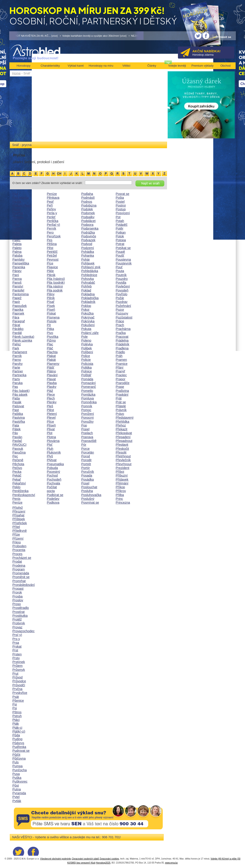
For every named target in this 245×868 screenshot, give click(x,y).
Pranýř (120, 371)
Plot (50, 433)
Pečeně (18, 460)
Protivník (19, 623)
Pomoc (86, 410)
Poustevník (124, 263)
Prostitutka (20, 616)
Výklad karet (76, 66)
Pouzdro (122, 279)
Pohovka (88, 279)
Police (86, 356)
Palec (17, 240)
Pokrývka (88, 321)
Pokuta (86, 329)
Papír (16, 302)
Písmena (53, 317)
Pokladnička (90, 298)
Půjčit (16, 755)
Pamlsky (19, 260)
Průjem (18, 666)
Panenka (19, 267)
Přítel (16, 527)
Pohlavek (88, 263)
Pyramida (19, 793)
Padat (17, 209)
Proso (17, 604)
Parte (16, 367)
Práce (120, 321)
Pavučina (19, 452)
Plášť (51, 367)
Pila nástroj (55, 286)
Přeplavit (122, 445)
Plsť (50, 445)
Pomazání (89, 383)
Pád (15, 194)
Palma (17, 252)
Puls (16, 762)
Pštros (17, 712)
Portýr (86, 468)
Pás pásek (20, 395)
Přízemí (18, 539)
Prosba (18, 596)
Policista (87, 364)
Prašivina (122, 391)
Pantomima (21, 294)
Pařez (17, 344)
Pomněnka (89, 402)
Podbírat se (55, 495)
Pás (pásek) (21, 391)
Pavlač (17, 441)
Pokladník (88, 302)
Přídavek (122, 479)
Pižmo (51, 340)
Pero (50, 232)
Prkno (17, 542)
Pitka (51, 329)
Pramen (121, 360)
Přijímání (122, 483)
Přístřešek (20, 523)
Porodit (87, 460)
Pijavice (53, 267)
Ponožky (88, 422)
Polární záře (90, 333)
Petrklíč (52, 252)
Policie (86, 360)
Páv (15, 433)
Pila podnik (55, 290)
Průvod (18, 677)
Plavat (51, 379)
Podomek (88, 213)
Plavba (52, 383)
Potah (120, 221)
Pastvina (19, 418)
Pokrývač (88, 317)
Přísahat (19, 515)
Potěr (120, 228)
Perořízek (54, 236)
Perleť (51, 217)
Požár (120, 298)
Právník (121, 410)
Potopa (121, 240)
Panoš (17, 283)
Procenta (19, 550)
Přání (120, 367)
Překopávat (124, 433)
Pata (16, 425)
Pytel (16, 797)
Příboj (120, 472)
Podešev (53, 499)
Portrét (86, 464)
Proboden (19, 546)
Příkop (120, 487)
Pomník (87, 406)
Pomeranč (89, 387)
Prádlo (120, 352)
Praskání (122, 395)
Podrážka (88, 232)
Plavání (52, 375)
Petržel (52, 256)
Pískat (51, 313)
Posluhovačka (91, 495)
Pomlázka (88, 395)
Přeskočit (122, 449)
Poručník (88, 472)
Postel (120, 202)
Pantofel (18, 290)
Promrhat (19, 581)
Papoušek (20, 306)
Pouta (120, 271)
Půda (16, 735)
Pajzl (16, 221)
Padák (17, 202)
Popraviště (89, 441)
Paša (16, 398)
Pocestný (54, 472)
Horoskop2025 (103, 863)
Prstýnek (19, 662)
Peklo (17, 487)
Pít (49, 325)
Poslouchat (89, 487)
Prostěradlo (21, 608)
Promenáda (21, 573)
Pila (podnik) (56, 283)
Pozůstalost (124, 317)
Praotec (121, 375)
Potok (120, 236)
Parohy (18, 364)
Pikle (50, 271)
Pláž (50, 391)
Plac (50, 344)
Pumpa (18, 766)
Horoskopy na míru (101, 66)
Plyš (50, 456)
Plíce (51, 422)
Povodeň (122, 290)
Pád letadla (21, 198)
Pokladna (88, 294)
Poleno (86, 340)
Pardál (17, 333)
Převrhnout (124, 464)
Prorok (17, 592)
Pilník (51, 298)
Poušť (120, 256)
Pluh (50, 449)
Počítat (52, 487)
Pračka (121, 333)
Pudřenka (19, 747)
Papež (17, 298)
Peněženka (21, 491)
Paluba (18, 256)
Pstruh (17, 716)
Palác (17, 232)
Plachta (52, 352)
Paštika (18, 414)
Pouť (119, 267)
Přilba (120, 495)
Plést (51, 410)
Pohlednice (89, 275)
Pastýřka (19, 422)
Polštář (86, 375)
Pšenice (18, 701)
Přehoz (121, 425)
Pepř (50, 202)
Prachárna (123, 329)
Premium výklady (202, 66)
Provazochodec (24, 631)
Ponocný (88, 418)
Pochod (52, 475)
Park (16, 348)
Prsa (16, 643)
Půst (16, 786)
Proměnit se (21, 577)
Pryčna (18, 689)
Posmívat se (90, 503)
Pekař (17, 479)
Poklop (86, 306)
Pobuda (53, 468)
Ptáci (16, 720)
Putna (17, 789)
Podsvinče (89, 236)
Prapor (121, 379)
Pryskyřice (20, 693)
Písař (51, 302)
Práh (119, 356)
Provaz (18, 627)
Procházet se (22, 558)
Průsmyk (19, 670)
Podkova (53, 503)
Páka (16, 225)
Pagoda (18, 217)
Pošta (120, 198)
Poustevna (123, 260)
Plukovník (54, 452)
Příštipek (19, 519)
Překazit (122, 429)
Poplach (87, 433)
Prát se (121, 402)
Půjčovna (19, 758)
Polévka (87, 344)
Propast (18, 589)
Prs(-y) (17, 635)
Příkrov (121, 491)
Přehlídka (123, 422)
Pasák (17, 402)
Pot (118, 217)
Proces (18, 554)
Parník (17, 356)
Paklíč (17, 228)
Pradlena (122, 348)
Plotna (52, 437)
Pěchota (18, 464)
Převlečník (123, 460)
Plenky (52, 402)
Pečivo (17, 468)
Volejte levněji (177, 66)
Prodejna (19, 566)
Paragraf (19, 321)
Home (16, 73)
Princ (119, 499)
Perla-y (52, 213)
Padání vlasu (22, 205)
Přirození (19, 511)
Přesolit (121, 452)
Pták (16, 724)
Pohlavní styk (91, 267)
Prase (120, 387)
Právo (120, 414)
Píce (50, 263)
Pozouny (122, 313)
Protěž (17, 619)
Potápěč (122, 225)
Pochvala (54, 483)
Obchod (226, 66)
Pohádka (88, 252)
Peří (50, 205)
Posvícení (123, 213)
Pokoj (85, 310)
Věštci (126, 66)
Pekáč (17, 475)
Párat (16, 325)
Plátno (52, 371)
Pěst (50, 248)
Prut (15, 674)
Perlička (53, 221)
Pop (84, 425)
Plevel (51, 418)
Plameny (53, 364)
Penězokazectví (24, 495)
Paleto (17, 248)
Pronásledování (24, 585)
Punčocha (20, 770)
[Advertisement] (88, 110)
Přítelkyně (20, 531)
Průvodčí (19, 685)
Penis (17, 499)
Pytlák (17, 801)
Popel (86, 429)
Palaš (17, 236)
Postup (121, 209)
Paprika (18, 310)
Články (152, 66)
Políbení (87, 352)
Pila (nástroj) (56, 279)
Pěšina (52, 244)
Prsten (17, 654)
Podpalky (88, 217)
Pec (15, 456)
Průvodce (19, 681)
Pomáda (87, 379)
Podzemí (88, 248)
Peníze (18, 503)
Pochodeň (54, 479)
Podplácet (89, 221)
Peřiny (52, 209)
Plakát (51, 360)
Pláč (50, 348)
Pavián (17, 437)
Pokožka (88, 313)
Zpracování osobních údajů (86, 859)
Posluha (87, 491)
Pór (84, 445)
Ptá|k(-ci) (19, 731)
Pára (16, 317)
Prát (119, 398)
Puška (17, 778)
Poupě (120, 252)
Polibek (87, 348)
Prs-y (16, 639)
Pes (50, 240)
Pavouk (18, 449)
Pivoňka (53, 337)
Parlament (20, 352)
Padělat (18, 213)
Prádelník (123, 344)
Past (16, 410)
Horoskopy (23, 66)
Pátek (17, 429)
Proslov (18, 600)
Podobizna (89, 205)
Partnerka (19, 375)
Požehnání (124, 306)
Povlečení (123, 286)
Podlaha (87, 194)
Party (16, 379)
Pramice (122, 364)
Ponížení (88, 414)
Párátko (18, 329)
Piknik (51, 275)
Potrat (120, 244)
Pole (85, 337)
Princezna (123, 503)
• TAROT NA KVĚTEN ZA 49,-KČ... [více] (34, 36)
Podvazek (88, 240)
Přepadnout (124, 441)
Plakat (51, 356)
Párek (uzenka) (23, 337)
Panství (18, 286)
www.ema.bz (171, 863)
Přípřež (18, 508)
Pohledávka (90, 271)
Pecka (17, 472)
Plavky (52, 387)
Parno (17, 360)
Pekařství (19, 483)
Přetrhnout (123, 456)
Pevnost (53, 260)
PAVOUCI (20, 445)
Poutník (121, 275)
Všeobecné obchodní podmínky (56, 859)
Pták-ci (17, 728)
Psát (16, 697)
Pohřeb (87, 286)
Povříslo (122, 294)
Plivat (51, 429)
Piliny (51, 294)
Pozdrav (122, 302)
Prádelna (122, 340)
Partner (18, 371)
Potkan (121, 232)
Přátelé (121, 406)
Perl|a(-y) (54, 225)
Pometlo (87, 391)
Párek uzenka (22, 340)
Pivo (50, 333)
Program (19, 569)
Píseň (51, 310)
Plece (51, 395)
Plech (51, 398)
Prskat (17, 646)
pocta (51, 491)
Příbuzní (122, 475)
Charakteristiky (50, 66)
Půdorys (18, 743)
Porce (86, 449)
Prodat (17, 562)
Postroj (121, 205)
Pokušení (88, 325)
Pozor (120, 310)
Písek (51, 306)
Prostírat (19, 612)
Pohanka (88, 256)
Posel (85, 483)
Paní (16, 275)
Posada (87, 475)
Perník (52, 228)
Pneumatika (55, 464)
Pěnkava (53, 198)
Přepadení (123, 437)
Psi (15, 704)
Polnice (87, 371)
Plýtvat (52, 460)
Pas (15, 387)
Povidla (121, 283)
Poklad (86, 290)
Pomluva (88, 398)
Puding (18, 739)
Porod (86, 456)
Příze (16, 534)
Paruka (18, 383)
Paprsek (18, 313)
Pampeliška (21, 263)
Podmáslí (88, 198)
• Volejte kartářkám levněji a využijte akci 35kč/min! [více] (93, 36)
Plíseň (51, 425)
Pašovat (18, 406)
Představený (125, 418)
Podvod (87, 244)
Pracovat (122, 337)
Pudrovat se (21, 751)
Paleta (17, 244)
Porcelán (88, 452)
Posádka (88, 479)
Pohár (86, 260)
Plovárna (53, 441)
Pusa (16, 774)
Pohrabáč (88, 283)
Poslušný (88, 499)
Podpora (87, 225)
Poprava (87, 437)
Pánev (17, 271)
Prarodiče (123, 383)
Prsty (16, 658)
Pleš (50, 406)
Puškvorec (20, 781)
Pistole (52, 321)
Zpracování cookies (109, 859)
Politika (87, 367)
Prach (120, 325)
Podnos (87, 202)
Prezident (123, 468)
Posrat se (123, 194)
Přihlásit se (223, 37)
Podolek (87, 209)
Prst (15, 650)
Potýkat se (123, 248)
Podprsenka (90, 228)
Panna (17, 279)
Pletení (52, 414)
